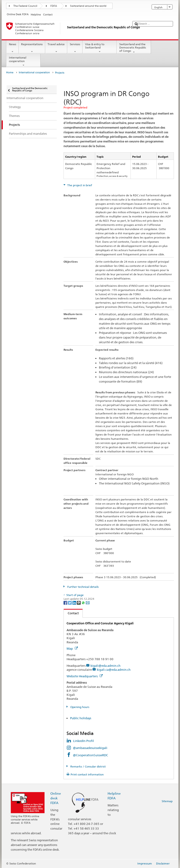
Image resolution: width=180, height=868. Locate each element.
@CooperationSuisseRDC (90, 755)
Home (10, 73)
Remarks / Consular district (88, 766)
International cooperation (23, 61)
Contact (71, 613)
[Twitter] (70, 602)
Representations (32, 48)
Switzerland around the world (88, 6)
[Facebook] (66, 602)
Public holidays (81, 718)
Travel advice (56, 48)
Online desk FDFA (56, 798)
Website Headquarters (85, 676)
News (12, 48)
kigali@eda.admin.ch (105, 666)
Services (75, 48)
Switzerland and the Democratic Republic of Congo (134, 48)
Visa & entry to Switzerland (100, 48)
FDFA (54, 6)
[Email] (88, 602)
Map (72, 648)
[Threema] (79, 602)
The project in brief (79, 185)
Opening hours (79, 707)
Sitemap (167, 801)
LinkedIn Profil (84, 741)
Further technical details (83, 587)
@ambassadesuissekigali (90, 748)
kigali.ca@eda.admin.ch (114, 670)
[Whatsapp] (84, 602)
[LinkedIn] (75, 602)
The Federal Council (25, 6)
